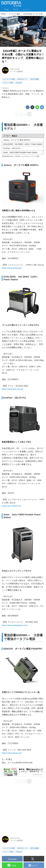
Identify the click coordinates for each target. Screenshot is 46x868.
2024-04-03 (15, 69)
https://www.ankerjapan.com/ (15, 626)
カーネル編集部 (17, 71)
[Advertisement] (23, 811)
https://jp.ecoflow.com (11, 506)
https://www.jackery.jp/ (12, 268)
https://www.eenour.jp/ (12, 753)
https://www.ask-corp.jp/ (12, 389)
